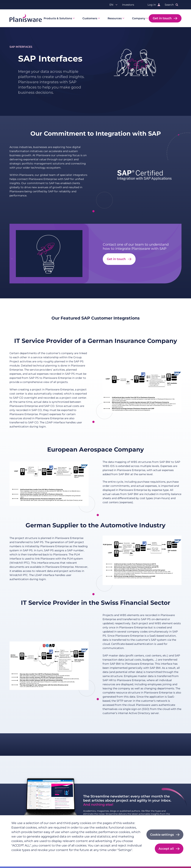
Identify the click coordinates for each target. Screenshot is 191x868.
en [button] (111, 5)
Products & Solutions (58, 18)
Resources (115, 18)
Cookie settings (162, 835)
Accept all (166, 849)
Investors (128, 5)
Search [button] (169, 5)
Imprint (38, 856)
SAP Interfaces (21, 47)
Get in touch (162, 18)
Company (139, 18)
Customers (90, 18)
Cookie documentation (62, 856)
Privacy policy (21, 856)
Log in (152, 5)
